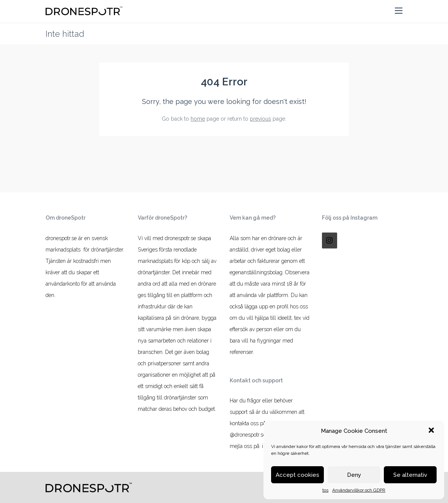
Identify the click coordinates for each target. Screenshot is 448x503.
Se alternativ (410, 475)
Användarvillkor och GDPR (359, 490)
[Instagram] (330, 240)
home (198, 119)
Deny (354, 475)
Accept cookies (297, 475)
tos (325, 490)
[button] (432, 431)
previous (260, 119)
